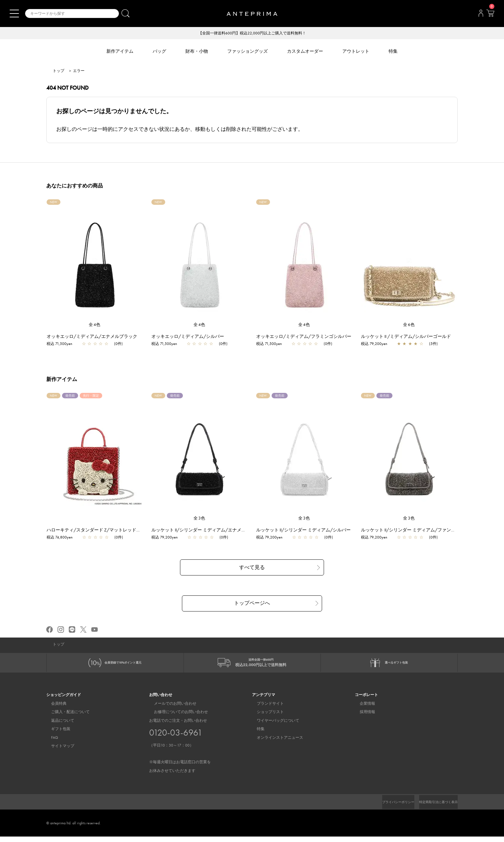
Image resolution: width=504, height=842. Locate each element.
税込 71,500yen (63, 344)
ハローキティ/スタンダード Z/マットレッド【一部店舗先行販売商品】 (122, 530)
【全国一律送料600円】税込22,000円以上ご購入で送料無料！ (252, 33)
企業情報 (363, 709)
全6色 (409, 325)
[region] (95, 261)
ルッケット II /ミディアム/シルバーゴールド (409, 337)
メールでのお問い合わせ (170, 709)
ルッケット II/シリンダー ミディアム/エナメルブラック (211, 530)
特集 (256, 734)
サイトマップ (58, 751)
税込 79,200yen (377, 344)
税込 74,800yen (63, 538)
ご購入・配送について (66, 717)
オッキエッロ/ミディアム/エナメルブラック (95, 337)
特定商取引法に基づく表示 (435, 807)
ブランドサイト (265, 709)
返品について (58, 726)
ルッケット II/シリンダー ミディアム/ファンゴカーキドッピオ (427, 530)
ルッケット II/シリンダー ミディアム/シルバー (307, 530)
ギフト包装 (56, 734)
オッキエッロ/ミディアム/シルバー (191, 337)
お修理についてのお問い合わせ (176, 717)
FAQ (50, 743)
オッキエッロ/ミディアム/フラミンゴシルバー (307, 337)
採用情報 (363, 717)
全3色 (200, 519)
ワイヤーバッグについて (273, 726)
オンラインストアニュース (275, 743)
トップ (59, 71)
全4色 (95, 325)
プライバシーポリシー (387, 807)
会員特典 (54, 709)
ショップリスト (265, 717)
